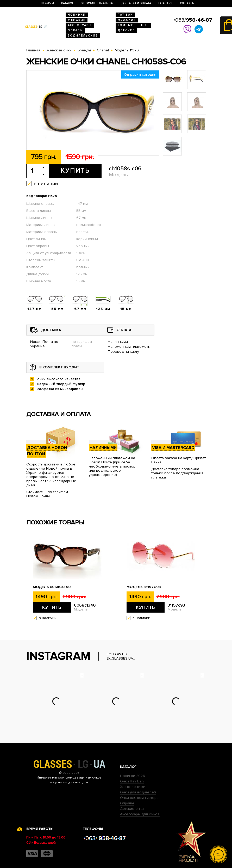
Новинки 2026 (133, 776)
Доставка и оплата (136, 3)
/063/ (193, 20)
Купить (75, 171)
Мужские (127, 20)
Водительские (83, 36)
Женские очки (133, 787)
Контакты (187, 3)
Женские (77, 20)
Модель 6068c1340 (52, 587)
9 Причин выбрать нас (98, 3)
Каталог (67, 3)
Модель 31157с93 (144, 587)
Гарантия (165, 3)
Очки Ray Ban (132, 781)
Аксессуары (80, 25)
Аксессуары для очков (140, 814)
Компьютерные (133, 25)
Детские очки (132, 809)
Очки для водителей (138, 792)
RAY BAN (125, 15)
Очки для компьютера (139, 798)
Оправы (75, 30)
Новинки (77, 15)
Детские (126, 30)
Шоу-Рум (47, 3)
